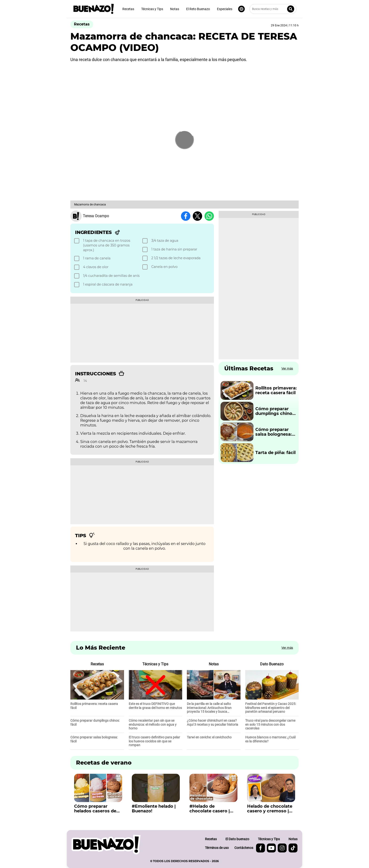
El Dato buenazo (237, 839)
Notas (175, 9)
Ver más (287, 368)
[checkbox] (108, 245)
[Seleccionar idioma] (241, 9)
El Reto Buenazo (198, 9)
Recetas (128, 9)
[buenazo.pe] (106, 845)
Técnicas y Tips (152, 9)
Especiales (225, 9)
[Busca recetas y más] (273, 9)
